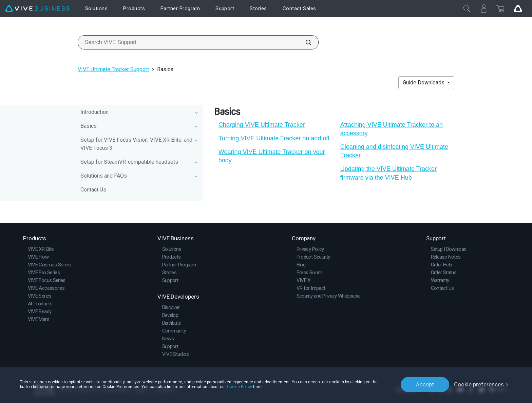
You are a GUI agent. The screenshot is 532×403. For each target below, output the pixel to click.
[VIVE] (37, 9)
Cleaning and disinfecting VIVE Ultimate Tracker (394, 151)
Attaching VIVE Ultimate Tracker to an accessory (392, 129)
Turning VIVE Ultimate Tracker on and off (274, 138)
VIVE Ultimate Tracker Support (113, 69)
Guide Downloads (424, 83)
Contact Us (93, 190)
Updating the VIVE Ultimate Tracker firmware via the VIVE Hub (388, 173)
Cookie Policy (240, 387)
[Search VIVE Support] (305, 42)
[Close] (467, 8)
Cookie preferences (479, 384)
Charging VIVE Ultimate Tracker (262, 125)
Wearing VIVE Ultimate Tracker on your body (272, 156)
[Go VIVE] (518, 8)
